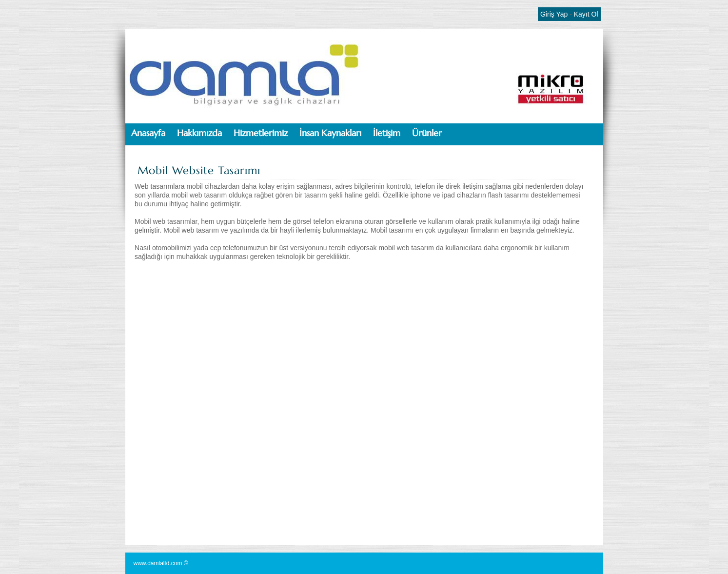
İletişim (387, 133)
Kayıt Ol (586, 14)
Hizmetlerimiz (261, 133)
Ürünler (427, 133)
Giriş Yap (554, 14)
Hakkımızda (199, 133)
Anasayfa (148, 133)
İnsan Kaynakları (330, 133)
